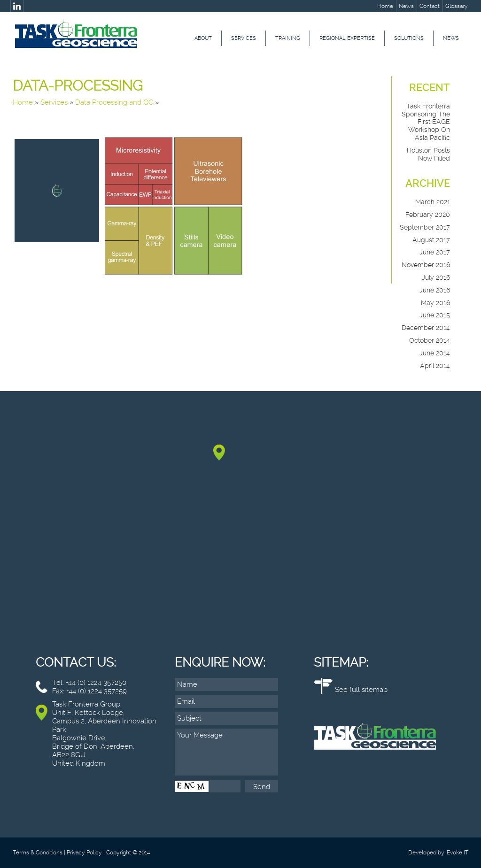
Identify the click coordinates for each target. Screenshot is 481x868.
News (406, 6)
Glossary (457, 6)
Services (244, 38)
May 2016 (435, 303)
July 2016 (436, 277)
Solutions (409, 38)
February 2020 (428, 215)
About (203, 38)
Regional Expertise (347, 38)
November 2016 (426, 265)
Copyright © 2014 (128, 853)
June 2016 (435, 290)
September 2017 (425, 227)
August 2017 (431, 240)
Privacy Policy (84, 853)
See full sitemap (361, 690)
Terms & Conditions (38, 853)
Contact (430, 6)
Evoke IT (458, 853)
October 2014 (430, 340)
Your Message (226, 752)
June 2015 (435, 315)
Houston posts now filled (428, 154)
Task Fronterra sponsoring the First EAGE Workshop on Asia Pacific (426, 122)
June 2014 (435, 353)
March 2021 (433, 202)
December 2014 (426, 328)
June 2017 (435, 252)
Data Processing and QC (114, 102)
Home (385, 6)
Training (288, 38)
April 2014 (435, 366)
